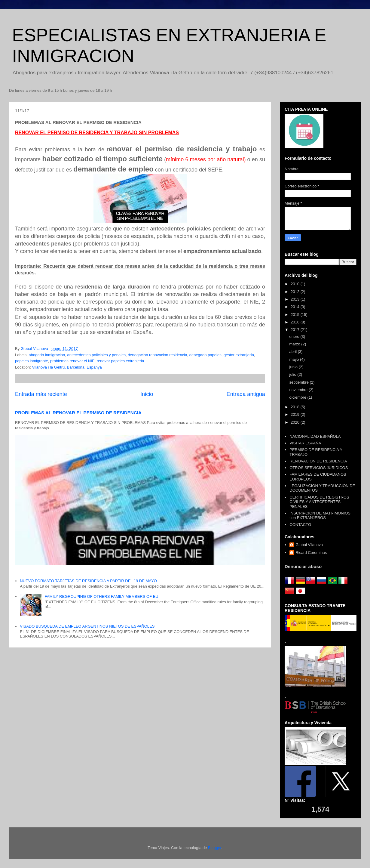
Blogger (215, 848)
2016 (296, 322)
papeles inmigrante (32, 361)
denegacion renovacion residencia (157, 355)
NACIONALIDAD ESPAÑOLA (315, 436)
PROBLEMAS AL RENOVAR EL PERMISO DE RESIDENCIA (78, 413)
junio (294, 367)
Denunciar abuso (303, 566)
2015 (296, 315)
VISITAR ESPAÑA (305, 443)
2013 (296, 299)
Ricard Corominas (311, 553)
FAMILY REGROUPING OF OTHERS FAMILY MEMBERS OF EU (101, 596)
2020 (296, 422)
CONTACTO (300, 525)
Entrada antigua (246, 394)
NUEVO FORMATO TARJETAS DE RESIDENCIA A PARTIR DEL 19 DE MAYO (88, 581)
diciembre (298, 397)
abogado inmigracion (47, 355)
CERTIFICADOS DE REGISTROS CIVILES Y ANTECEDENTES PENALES (319, 502)
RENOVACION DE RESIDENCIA (318, 461)
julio (294, 374)
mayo (295, 359)
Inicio (147, 394)
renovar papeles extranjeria (121, 361)
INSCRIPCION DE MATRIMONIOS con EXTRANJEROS (320, 516)
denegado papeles (205, 355)
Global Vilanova (309, 545)
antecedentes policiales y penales (96, 355)
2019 (296, 414)
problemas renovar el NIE (72, 361)
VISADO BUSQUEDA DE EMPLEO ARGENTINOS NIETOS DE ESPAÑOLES (87, 626)
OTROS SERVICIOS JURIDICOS (319, 468)
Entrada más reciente (41, 394)
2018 (296, 407)
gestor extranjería (239, 355)
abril (294, 352)
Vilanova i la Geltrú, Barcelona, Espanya (67, 367)
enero (295, 337)
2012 (296, 292)
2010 (296, 284)
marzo (295, 344)
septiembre (300, 382)
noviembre (299, 390)
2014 (296, 307)
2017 (296, 330)
